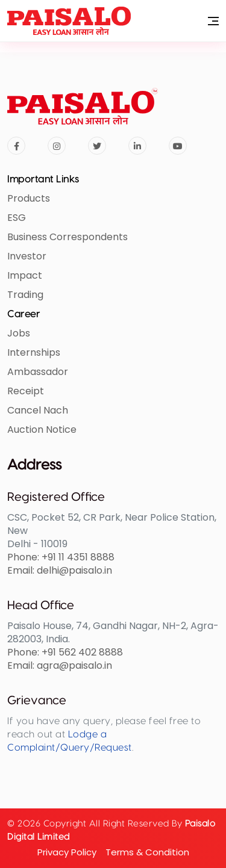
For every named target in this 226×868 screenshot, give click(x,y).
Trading (25, 295)
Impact (25, 275)
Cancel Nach (38, 410)
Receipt (26, 391)
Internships (34, 352)
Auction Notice (42, 429)
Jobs (19, 333)
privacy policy (67, 852)
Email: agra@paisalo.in (60, 665)
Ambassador (38, 372)
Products (29, 198)
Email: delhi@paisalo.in (60, 570)
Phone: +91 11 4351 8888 (61, 557)
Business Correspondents (67, 237)
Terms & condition (147, 852)
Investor (27, 256)
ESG (17, 218)
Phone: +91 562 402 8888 (65, 652)
